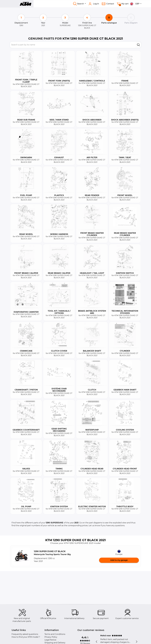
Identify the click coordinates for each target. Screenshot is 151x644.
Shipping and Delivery (55, 643)
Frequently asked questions (25, 634)
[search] (138, 45)
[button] (21, 556)
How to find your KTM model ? (26, 637)
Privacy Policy (51, 637)
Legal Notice (50, 640)
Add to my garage (119, 560)
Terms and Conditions (55, 634)
